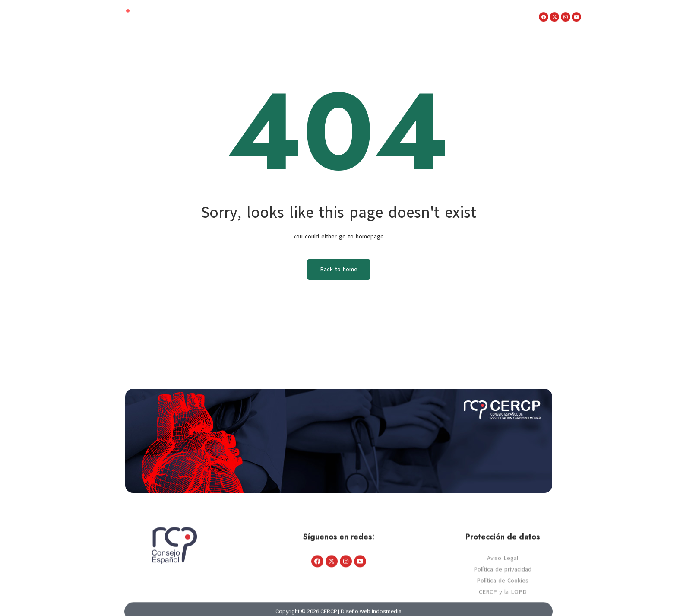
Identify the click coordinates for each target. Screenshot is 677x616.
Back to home (339, 269)
